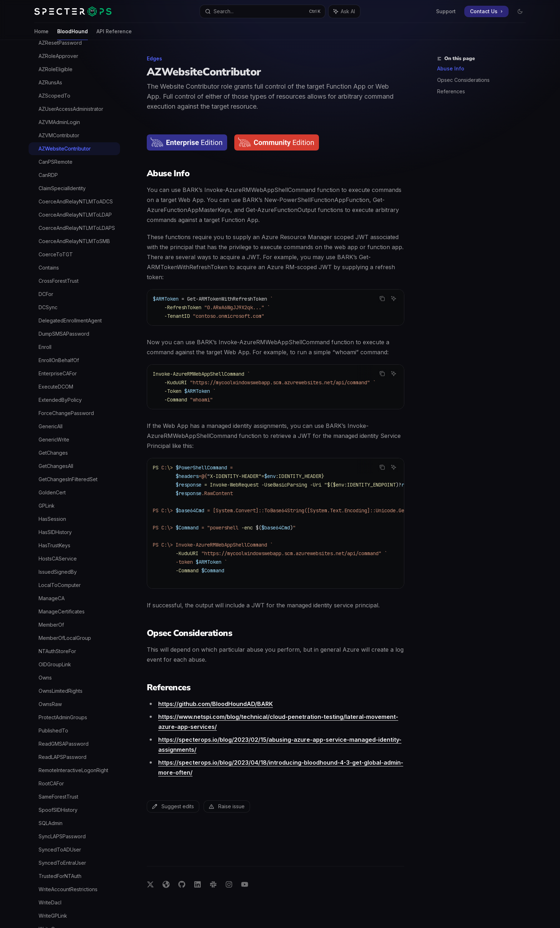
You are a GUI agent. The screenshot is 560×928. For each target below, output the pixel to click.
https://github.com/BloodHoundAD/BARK (216, 704)
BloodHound (72, 34)
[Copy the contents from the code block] (382, 298)
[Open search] (262, 11)
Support (446, 11)
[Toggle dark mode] (520, 11)
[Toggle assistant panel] (344, 11)
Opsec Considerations (463, 80)
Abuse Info (451, 68)
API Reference (114, 34)
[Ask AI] (394, 298)
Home (41, 34)
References (451, 91)
